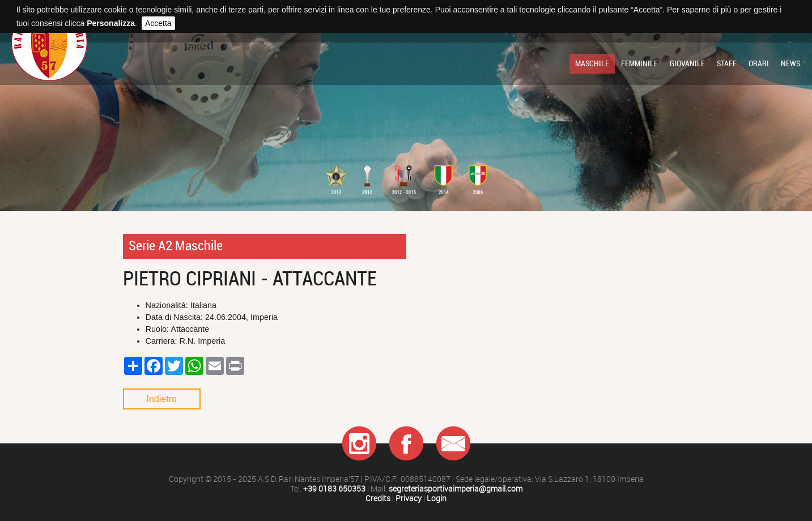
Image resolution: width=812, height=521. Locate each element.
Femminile (639, 63)
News (790, 63)
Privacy (409, 499)
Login (437, 499)
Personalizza (111, 23)
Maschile (592, 63)
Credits (378, 499)
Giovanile (687, 63)
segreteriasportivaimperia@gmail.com (456, 489)
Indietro (162, 399)
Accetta (158, 23)
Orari (759, 63)
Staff (727, 63)
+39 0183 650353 (334, 489)
